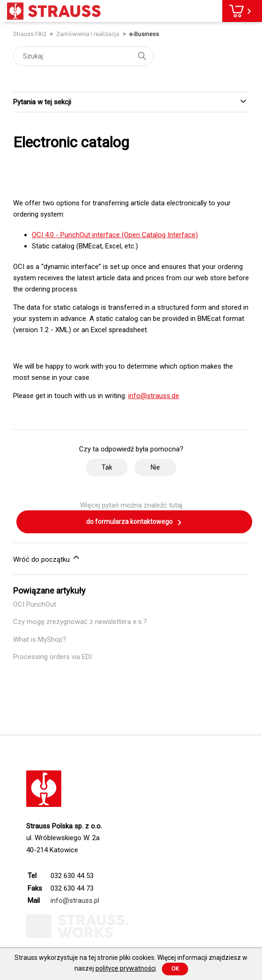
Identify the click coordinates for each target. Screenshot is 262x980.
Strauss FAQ (30, 34)
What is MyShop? (40, 639)
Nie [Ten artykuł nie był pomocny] (155, 467)
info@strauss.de (154, 396)
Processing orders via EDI (52, 657)
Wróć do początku (47, 558)
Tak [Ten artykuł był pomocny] (107, 467)
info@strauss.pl (75, 900)
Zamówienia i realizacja (88, 34)
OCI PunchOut (35, 604)
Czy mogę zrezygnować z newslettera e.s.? (80, 622)
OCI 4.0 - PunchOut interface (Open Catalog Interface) (115, 235)
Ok (175, 969)
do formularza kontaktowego (134, 523)
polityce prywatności (126, 968)
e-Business (144, 34)
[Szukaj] (83, 56)
